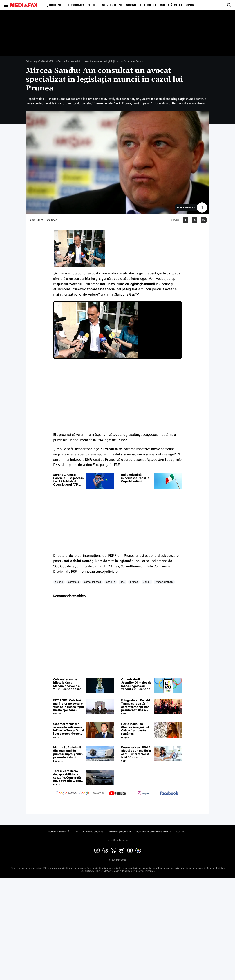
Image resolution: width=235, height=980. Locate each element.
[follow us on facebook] (169, 793)
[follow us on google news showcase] (92, 794)
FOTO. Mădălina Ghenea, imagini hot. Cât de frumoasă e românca (135, 729)
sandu (147, 582)
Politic (93, 5)
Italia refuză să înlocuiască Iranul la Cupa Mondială (135, 478)
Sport (191, 5)
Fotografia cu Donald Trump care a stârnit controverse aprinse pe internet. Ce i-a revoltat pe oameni (136, 705)
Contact (181, 832)
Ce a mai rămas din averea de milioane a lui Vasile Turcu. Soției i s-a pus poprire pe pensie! (69, 729)
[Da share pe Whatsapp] (204, 220)
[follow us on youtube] (117, 794)
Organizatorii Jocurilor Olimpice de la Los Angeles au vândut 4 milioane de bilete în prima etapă (136, 684)
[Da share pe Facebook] (185, 220)
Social (131, 5)
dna (123, 582)
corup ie (111, 582)
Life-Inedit (148, 5)
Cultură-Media (171, 5)
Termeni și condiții (120, 832)
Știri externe (112, 5)
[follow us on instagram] (143, 794)
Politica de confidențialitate (154, 832)
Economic (76, 5)
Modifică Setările (117, 840)
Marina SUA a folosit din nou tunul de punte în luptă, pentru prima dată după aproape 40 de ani (68, 752)
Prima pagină (33, 61)
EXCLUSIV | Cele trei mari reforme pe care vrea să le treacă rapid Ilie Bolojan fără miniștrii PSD (69, 705)
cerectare (74, 582)
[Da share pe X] (195, 220)
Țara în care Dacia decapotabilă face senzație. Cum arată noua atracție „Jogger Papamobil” (69, 776)
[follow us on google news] (66, 794)
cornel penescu (93, 582)
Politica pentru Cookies (89, 832)
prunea (134, 582)
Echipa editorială (59, 832)
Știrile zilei (55, 5)
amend (59, 582)
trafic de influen (164, 582)
